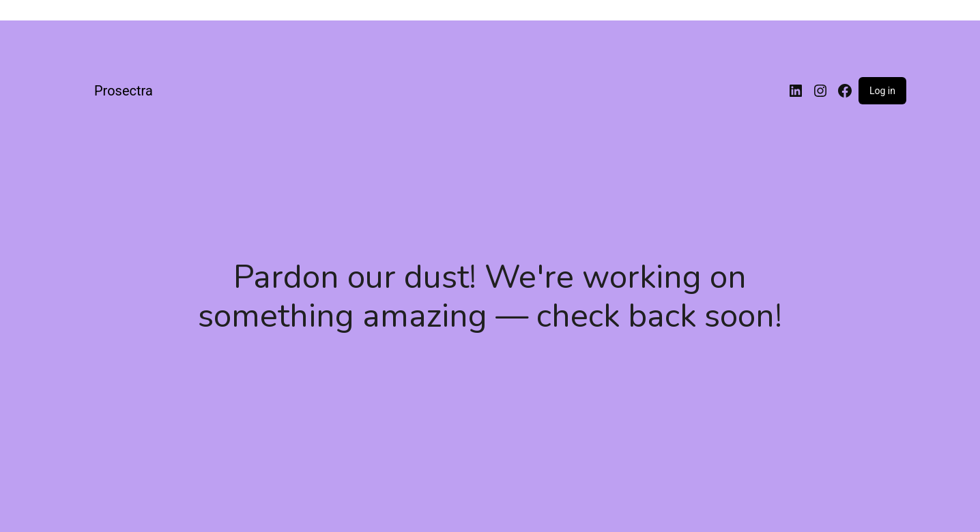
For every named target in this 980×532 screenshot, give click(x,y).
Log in (882, 91)
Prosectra (124, 91)
